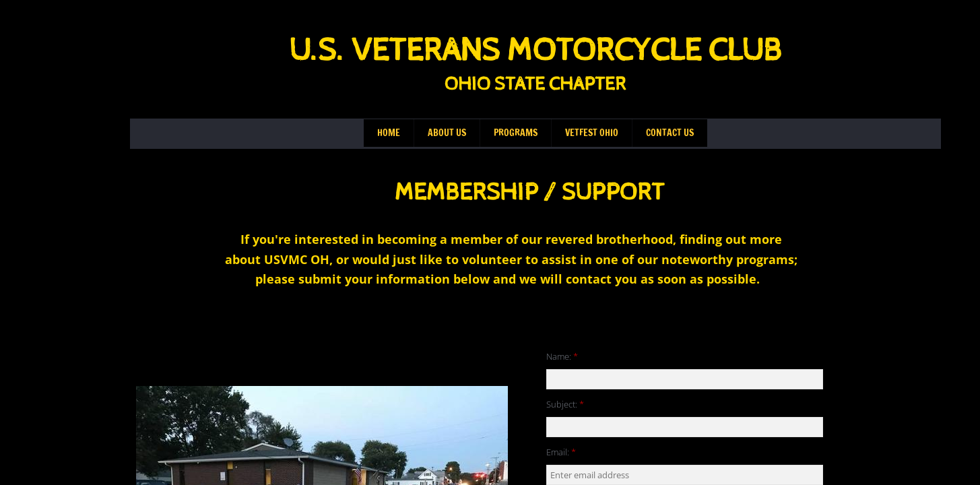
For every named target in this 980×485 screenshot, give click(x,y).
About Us (447, 133)
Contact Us (670, 133)
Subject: (565, 404)
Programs (516, 133)
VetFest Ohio (592, 133)
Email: (561, 452)
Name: (562, 356)
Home (389, 133)
